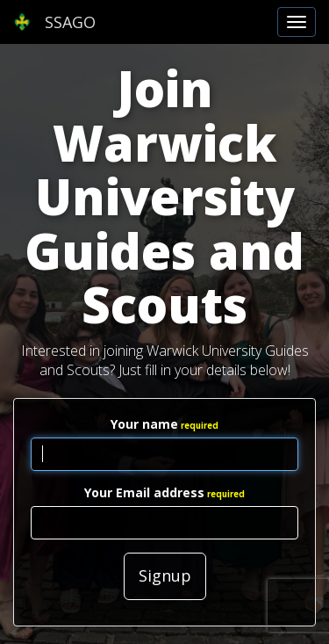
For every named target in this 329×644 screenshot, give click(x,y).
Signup (165, 575)
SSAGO (54, 22)
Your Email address (144, 492)
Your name (144, 424)
